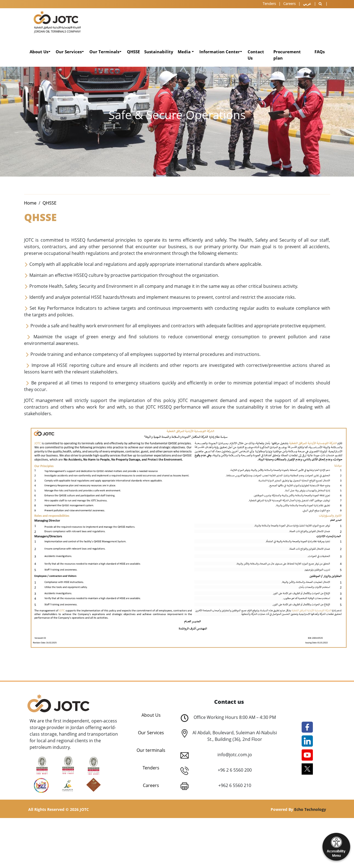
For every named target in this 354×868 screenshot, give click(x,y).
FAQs (320, 52)
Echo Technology (310, 809)
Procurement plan (287, 55)
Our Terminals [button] (104, 52)
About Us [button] (39, 52)
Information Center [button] (220, 52)
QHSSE (133, 52)
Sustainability (159, 52)
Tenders (269, 4)
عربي (307, 4)
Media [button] (185, 52)
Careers (289, 4)
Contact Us (256, 55)
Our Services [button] (69, 52)
